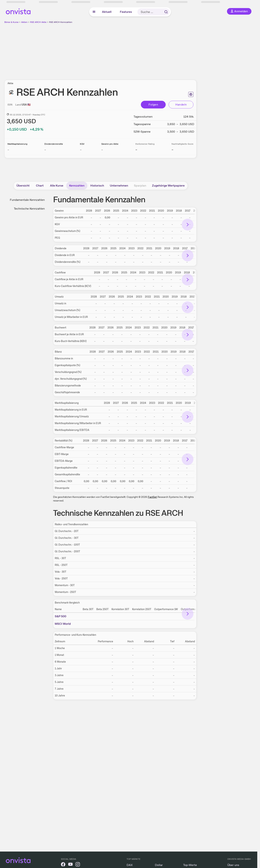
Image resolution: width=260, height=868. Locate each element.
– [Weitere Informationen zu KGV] (81, 150)
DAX (130, 865)
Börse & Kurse (11, 22)
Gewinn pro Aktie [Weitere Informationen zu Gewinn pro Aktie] (110, 144)
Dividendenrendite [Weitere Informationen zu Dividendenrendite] (54, 144)
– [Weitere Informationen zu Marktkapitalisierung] (8, 150)
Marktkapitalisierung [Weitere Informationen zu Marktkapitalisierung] (17, 144)
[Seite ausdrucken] (191, 94)
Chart (40, 186)
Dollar (159, 865)
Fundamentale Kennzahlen (27, 200)
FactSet (152, 497)
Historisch (97, 186)
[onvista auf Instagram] (78, 865)
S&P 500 (60, 616)
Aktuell (107, 12)
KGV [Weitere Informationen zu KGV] (82, 144)
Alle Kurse (57, 186)
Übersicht (23, 186)
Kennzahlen (77, 186)
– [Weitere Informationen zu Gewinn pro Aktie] (102, 150)
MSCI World (63, 624)
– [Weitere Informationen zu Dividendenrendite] (45, 150)
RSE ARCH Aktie (38, 22)
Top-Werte (190, 865)
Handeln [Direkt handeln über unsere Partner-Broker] (181, 105)
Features (126, 12)
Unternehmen (119, 186)
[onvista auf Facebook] (63, 865)
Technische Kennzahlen (29, 209)
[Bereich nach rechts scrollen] (188, 225)
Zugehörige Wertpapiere (168, 186)
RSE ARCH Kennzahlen (61, 22)
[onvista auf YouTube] (70, 865)
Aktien (24, 22)
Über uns (233, 865)
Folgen (153, 105)
